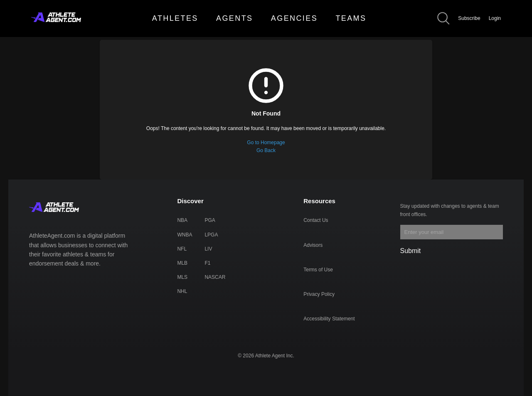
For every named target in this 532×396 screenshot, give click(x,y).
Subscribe (469, 18)
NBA (182, 220)
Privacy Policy (319, 294)
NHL (182, 291)
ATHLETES (175, 18)
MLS (182, 277)
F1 (207, 263)
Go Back (266, 150)
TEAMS (351, 18)
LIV (208, 249)
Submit (411, 251)
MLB (182, 263)
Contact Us (316, 220)
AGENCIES (294, 18)
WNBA (185, 235)
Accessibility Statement (329, 319)
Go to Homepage (266, 143)
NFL (182, 249)
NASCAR (215, 277)
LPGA (211, 235)
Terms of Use (318, 270)
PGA (210, 220)
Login (495, 18)
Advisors (313, 245)
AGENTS (234, 18)
